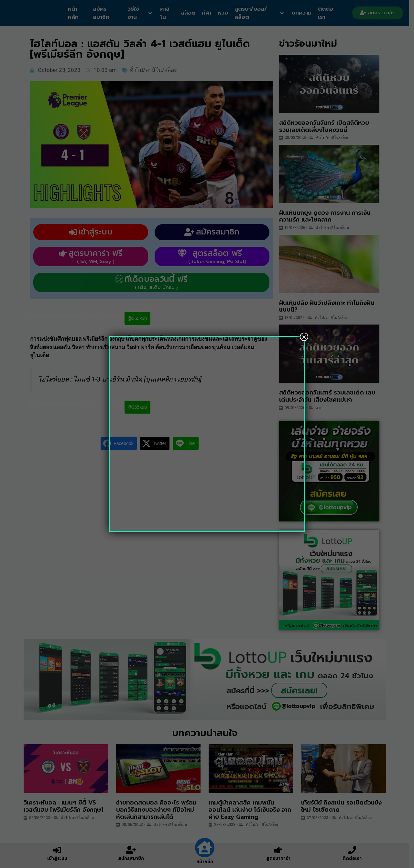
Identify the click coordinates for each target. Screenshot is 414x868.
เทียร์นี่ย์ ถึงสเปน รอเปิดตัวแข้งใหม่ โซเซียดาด (344, 806)
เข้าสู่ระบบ (60, 858)
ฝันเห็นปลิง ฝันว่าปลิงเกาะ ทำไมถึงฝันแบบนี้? (329, 306)
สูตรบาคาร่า (281, 858)
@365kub (139, 318)
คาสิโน (167, 13)
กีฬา (209, 13)
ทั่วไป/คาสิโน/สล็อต (156, 70)
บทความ (305, 13)
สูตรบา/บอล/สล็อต (262, 13)
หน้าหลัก (74, 13)
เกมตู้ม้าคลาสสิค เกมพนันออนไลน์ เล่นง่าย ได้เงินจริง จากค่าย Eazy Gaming (252, 810)
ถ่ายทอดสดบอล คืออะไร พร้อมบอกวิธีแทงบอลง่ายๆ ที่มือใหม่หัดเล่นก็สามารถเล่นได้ (159, 810)
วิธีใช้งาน (142, 13)
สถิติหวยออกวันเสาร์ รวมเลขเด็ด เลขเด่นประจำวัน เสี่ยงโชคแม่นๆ (329, 396)
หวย (225, 13)
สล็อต (191, 13)
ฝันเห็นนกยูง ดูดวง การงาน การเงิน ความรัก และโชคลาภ (327, 216)
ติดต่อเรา (329, 13)
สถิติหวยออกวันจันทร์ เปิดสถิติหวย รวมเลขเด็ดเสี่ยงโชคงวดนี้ (326, 126)
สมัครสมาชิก (102, 13)
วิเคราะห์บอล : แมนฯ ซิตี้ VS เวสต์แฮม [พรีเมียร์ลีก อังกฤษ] (66, 806)
